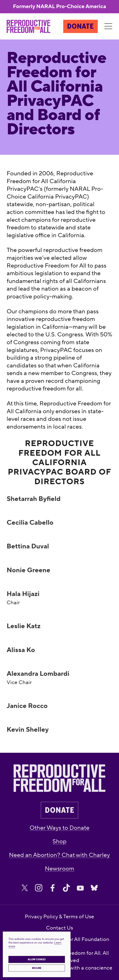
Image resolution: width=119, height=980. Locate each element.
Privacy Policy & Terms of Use (59, 917)
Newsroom (59, 869)
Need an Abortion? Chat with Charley (59, 855)
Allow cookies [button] (37, 959)
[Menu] (108, 26)
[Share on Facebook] (53, 888)
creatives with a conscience (80, 968)
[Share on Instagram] (39, 888)
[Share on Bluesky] (94, 888)
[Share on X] (25, 888)
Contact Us (59, 928)
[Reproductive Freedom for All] (28, 26)
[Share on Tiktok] (66, 888)
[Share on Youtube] (80, 888)
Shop (59, 841)
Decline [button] (37, 968)
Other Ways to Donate (59, 828)
